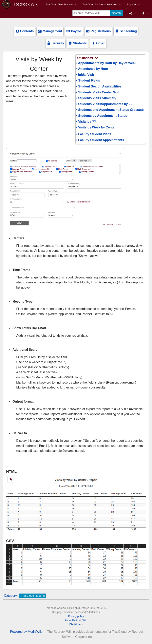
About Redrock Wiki (76, 620)
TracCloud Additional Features (100, 4)
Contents (25, 31)
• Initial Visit (85, 75)
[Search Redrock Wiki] (92, 13)
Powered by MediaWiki (26, 632)
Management (50, 31)
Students (77, 43)
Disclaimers (76, 624)
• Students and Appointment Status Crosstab (110, 110)
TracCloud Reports (33, 596)
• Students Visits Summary (96, 98)
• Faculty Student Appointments (100, 140)
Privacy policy (76, 616)
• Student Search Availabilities (99, 86)
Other (98, 43)
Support (131, 4)
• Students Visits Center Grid (98, 92)
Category (10, 596)
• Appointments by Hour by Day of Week (106, 63)
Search (116, 13)
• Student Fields (88, 80)
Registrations (98, 31)
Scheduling (126, 31)
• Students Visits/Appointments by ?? (104, 104)
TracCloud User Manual (59, 4)
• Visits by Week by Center (96, 127)
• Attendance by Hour (92, 69)
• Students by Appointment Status (102, 116)
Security (55, 43)
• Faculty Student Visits (94, 134)
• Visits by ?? (86, 122)
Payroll (74, 31)
